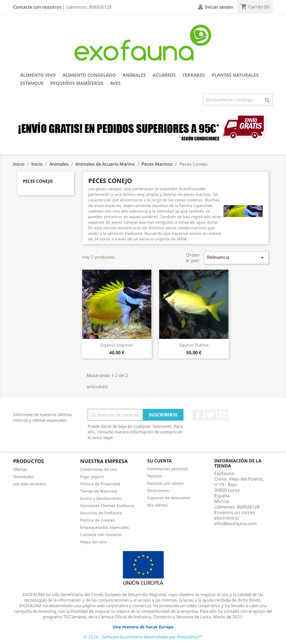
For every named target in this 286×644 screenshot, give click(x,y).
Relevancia (236, 258)
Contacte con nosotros (37, 7)
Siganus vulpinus (117, 345)
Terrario (194, 75)
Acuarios (164, 75)
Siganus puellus (194, 345)
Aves (115, 83)
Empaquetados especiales (105, 527)
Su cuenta (159, 461)
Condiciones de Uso (99, 469)
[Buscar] (238, 100)
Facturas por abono (165, 483)
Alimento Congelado (89, 75)
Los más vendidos (30, 484)
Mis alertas (158, 505)
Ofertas (20, 469)
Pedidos (155, 476)
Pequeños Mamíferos (77, 83)
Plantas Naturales (235, 75)
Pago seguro (92, 477)
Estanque (32, 83)
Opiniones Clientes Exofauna (107, 506)
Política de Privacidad (100, 484)
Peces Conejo (38, 181)
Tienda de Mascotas (99, 491)
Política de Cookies (97, 520)
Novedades (24, 477)
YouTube (223, 415)
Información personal (167, 469)
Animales (134, 75)
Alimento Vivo (38, 75)
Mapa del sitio (93, 542)
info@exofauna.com (235, 524)
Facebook (198, 415)
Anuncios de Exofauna (101, 513)
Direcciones (158, 490)
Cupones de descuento (169, 498)
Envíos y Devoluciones (101, 498)
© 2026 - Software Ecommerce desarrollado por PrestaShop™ (143, 637)
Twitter (210, 415)
